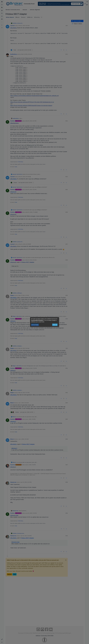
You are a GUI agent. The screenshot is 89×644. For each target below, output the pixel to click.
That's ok (55, 325)
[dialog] (45, 322)
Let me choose (35, 325)
